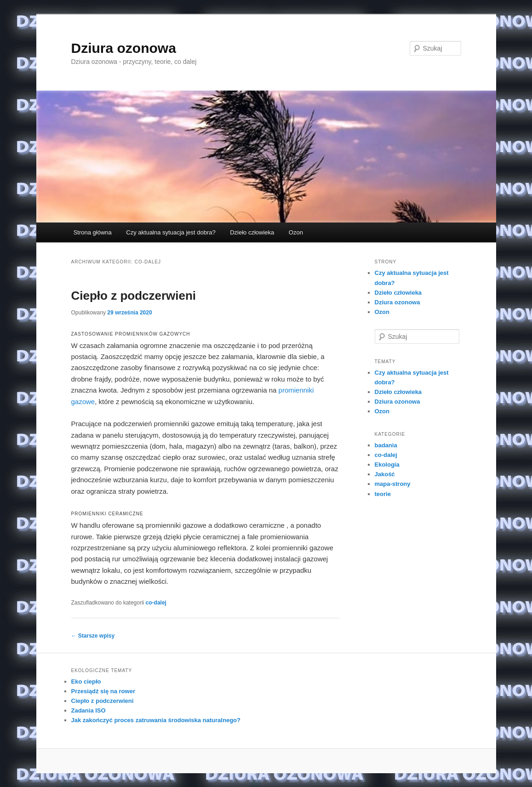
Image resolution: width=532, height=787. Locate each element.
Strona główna (93, 232)
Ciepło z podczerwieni (134, 296)
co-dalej (156, 603)
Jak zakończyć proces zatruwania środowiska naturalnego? (156, 720)
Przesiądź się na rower (103, 691)
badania (386, 445)
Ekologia (387, 465)
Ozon (296, 232)
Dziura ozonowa (124, 48)
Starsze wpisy (93, 636)
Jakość (385, 474)
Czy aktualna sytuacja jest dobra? (171, 232)
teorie (383, 494)
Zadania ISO (89, 710)
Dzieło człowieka (252, 232)
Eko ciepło (86, 681)
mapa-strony (393, 484)
